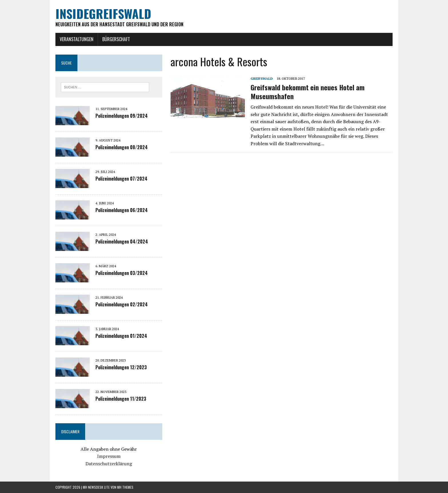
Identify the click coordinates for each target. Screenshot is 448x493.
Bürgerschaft (116, 39)
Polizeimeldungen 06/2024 (122, 210)
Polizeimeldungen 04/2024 (122, 241)
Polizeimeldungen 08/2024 (122, 147)
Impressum (109, 456)
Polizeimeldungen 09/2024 (122, 116)
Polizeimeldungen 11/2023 (121, 399)
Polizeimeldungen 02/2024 (122, 304)
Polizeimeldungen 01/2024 (121, 336)
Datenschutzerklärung (109, 464)
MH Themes (125, 487)
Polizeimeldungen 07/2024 (121, 179)
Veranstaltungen (77, 39)
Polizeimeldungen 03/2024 (122, 273)
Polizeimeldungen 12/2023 (121, 367)
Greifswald (262, 78)
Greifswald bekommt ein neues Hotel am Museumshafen (308, 92)
